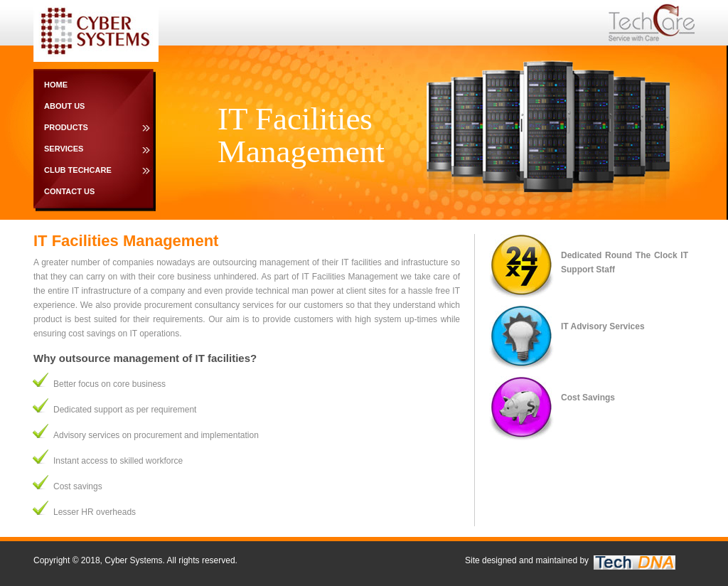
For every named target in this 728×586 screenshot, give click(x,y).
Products (66, 127)
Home (56, 85)
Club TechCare (78, 170)
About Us (64, 106)
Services (64, 149)
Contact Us (69, 191)
